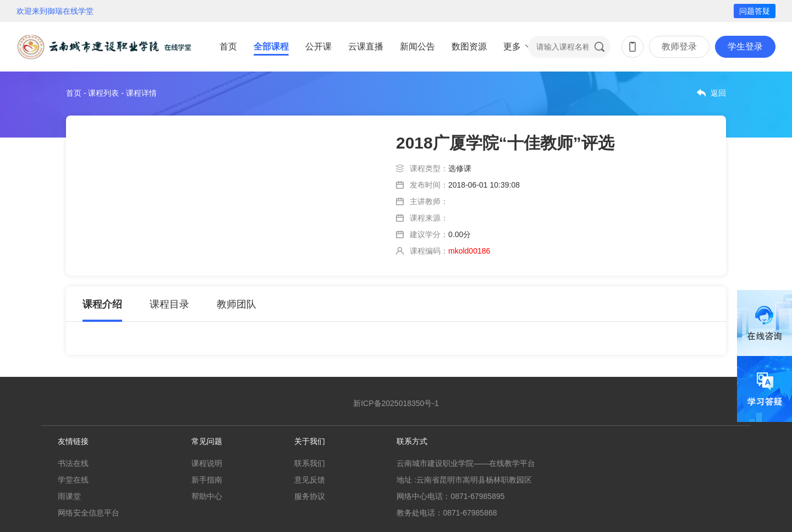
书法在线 (73, 463)
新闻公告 (417, 46)
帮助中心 (207, 496)
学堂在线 (73, 480)
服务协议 (310, 496)
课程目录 (169, 304)
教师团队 (237, 304)
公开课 (318, 46)
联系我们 (310, 463)
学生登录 (745, 46)
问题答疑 (755, 11)
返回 (718, 93)
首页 (228, 46)
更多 (512, 46)
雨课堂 (69, 496)
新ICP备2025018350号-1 (396, 403)
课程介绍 (102, 304)
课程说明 (207, 463)
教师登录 (679, 46)
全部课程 (271, 46)
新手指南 (207, 480)
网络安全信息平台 (89, 513)
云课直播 (366, 46)
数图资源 (469, 46)
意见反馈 (310, 480)
